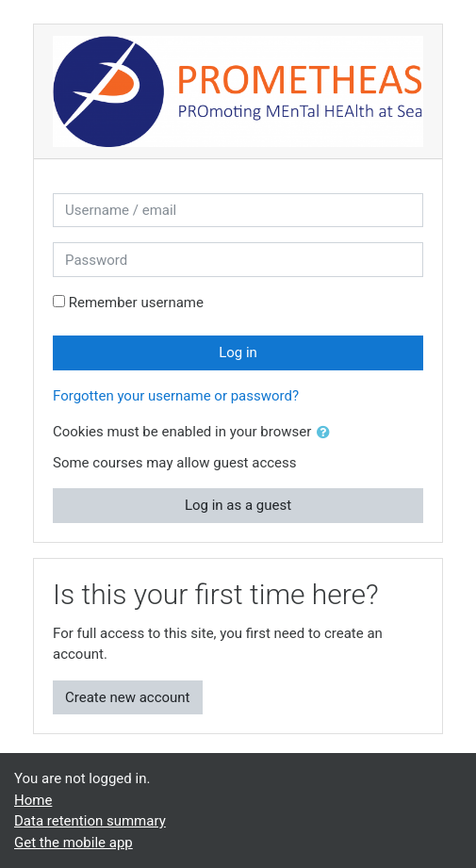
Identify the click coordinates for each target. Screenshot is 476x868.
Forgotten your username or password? (176, 396)
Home (33, 800)
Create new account (128, 697)
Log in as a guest (238, 505)
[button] (327, 433)
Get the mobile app (74, 843)
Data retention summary (90, 821)
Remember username (136, 303)
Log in (238, 352)
